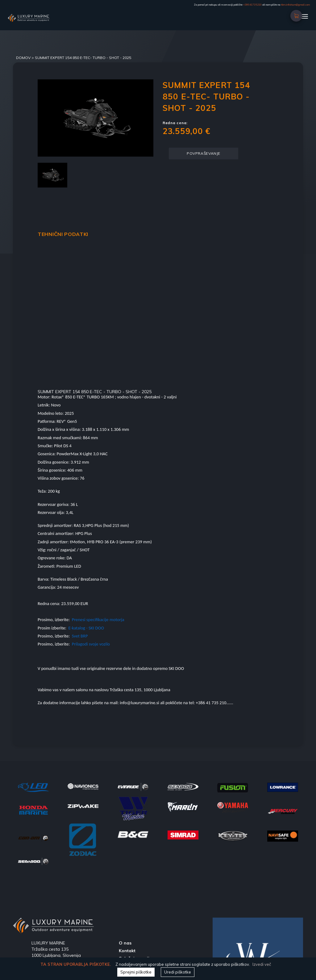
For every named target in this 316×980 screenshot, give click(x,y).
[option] (96, 118)
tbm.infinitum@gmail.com (295, 5)
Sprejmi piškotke (136, 972)
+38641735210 (252, 5)
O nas (125, 943)
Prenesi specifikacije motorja (98, 620)
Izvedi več (262, 964)
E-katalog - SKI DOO (87, 628)
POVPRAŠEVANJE (204, 153)
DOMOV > (25, 58)
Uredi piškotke (178, 972)
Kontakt (127, 951)
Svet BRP (80, 636)
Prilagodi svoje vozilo (91, 644)
